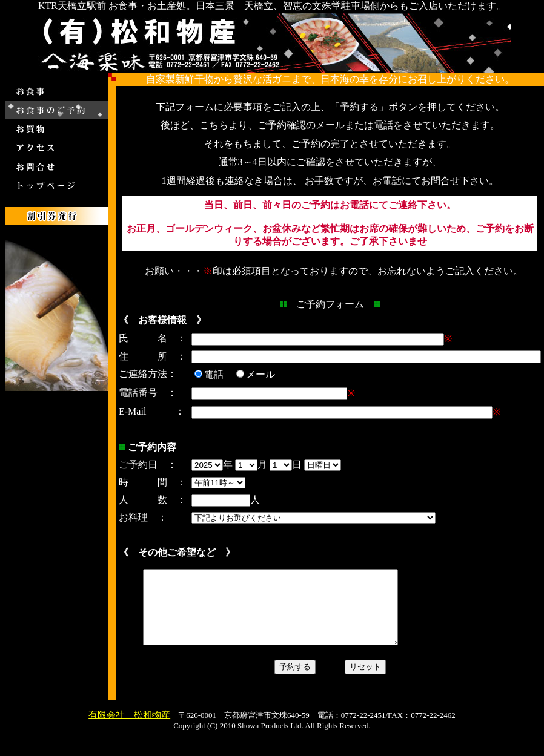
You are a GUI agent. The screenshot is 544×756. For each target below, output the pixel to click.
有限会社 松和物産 (129, 729)
